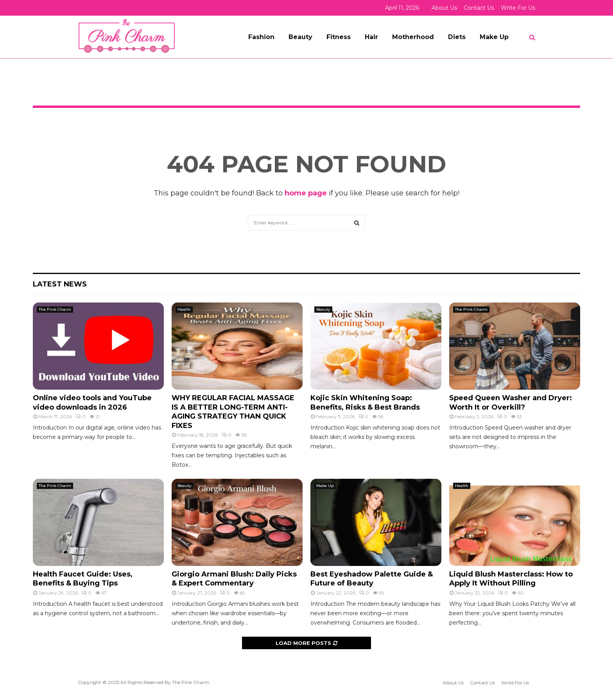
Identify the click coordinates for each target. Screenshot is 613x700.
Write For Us (518, 8)
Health (184, 309)
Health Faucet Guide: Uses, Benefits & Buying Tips (83, 579)
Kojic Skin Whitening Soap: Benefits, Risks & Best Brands (365, 402)
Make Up (494, 37)
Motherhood (413, 37)
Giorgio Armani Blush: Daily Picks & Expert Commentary (234, 579)
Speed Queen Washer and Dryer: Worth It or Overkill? (511, 402)
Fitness (339, 37)
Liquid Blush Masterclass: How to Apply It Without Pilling (511, 579)
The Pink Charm (55, 309)
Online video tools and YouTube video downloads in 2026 (92, 402)
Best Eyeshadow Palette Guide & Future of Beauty (372, 579)
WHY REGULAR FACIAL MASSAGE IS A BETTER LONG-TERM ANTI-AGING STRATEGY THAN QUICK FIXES (233, 412)
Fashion (261, 37)
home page (306, 193)
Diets (457, 37)
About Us (444, 8)
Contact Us (479, 8)
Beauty (300, 37)
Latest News (60, 284)
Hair (371, 37)
